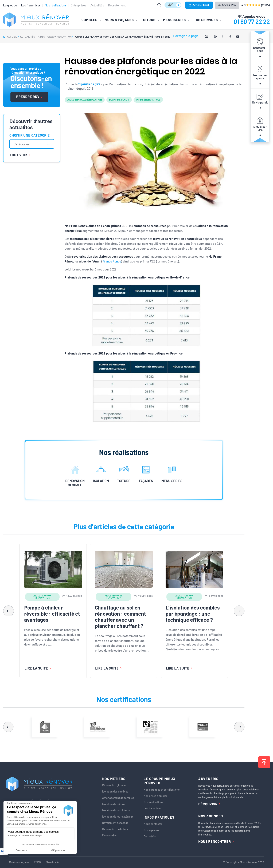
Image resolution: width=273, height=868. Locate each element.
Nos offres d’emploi (155, 796)
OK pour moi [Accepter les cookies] (58, 851)
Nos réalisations (56, 5)
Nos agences (151, 830)
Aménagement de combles (118, 798)
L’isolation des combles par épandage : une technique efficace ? (193, 614)
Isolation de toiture (113, 804)
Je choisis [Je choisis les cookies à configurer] (22, 851)
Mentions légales (19, 862)
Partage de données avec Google (26, 835)
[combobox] (32, 144)
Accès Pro (227, 5)
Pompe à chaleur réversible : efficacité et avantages (52, 614)
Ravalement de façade (115, 823)
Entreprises (78, 5)
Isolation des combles (115, 791)
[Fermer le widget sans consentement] (20, 803)
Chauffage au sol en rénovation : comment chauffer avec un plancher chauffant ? (120, 617)
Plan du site (52, 862)
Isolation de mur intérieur (117, 810)
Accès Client (199, 5)
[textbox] (23, 144)
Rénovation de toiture (115, 829)
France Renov (112, 261)
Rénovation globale (114, 785)
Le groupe (10, 5)
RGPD (37, 862)
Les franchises (31, 5)
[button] (239, 611)
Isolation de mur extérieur (118, 817)
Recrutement (117, 5)
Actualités (97, 5)
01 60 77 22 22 (252, 21)
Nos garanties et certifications (162, 790)
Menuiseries (109, 835)
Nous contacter (153, 824)
